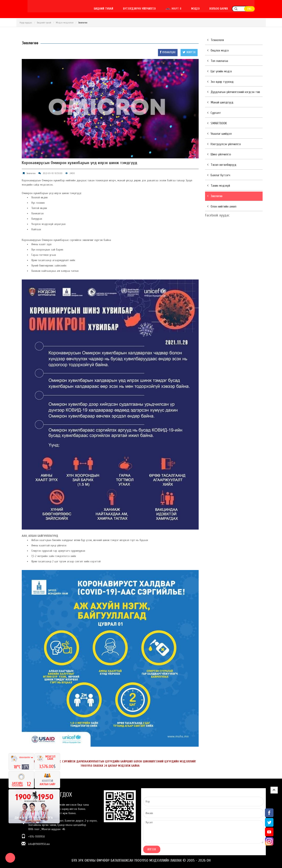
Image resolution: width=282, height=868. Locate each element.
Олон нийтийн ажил (222, 206)
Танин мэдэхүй (219, 186)
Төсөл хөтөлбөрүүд (222, 165)
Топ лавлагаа (218, 61)
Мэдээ (207, 9)
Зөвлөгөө (31, 173)
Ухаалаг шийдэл (219, 134)
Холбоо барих (230, 9)
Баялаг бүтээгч (219, 175)
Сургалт (214, 113)
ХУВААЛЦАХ (168, 52)
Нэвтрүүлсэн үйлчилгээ (224, 144)
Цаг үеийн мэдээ (220, 71)
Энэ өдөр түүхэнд (220, 82)
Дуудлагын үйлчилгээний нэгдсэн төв (234, 92)
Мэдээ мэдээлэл (65, 23)
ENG (261, 9)
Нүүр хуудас (26, 23)
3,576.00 (46, 766)
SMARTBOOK (217, 123)
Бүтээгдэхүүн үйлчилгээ (151, 9)
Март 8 (185, 9)
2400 (72, 173)
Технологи (215, 40)
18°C (18, 767)
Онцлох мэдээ (218, 50)
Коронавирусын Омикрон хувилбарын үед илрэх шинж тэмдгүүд (80, 163)
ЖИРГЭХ (189, 52)
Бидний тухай (115, 9)
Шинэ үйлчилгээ (219, 154)
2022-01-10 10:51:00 (53, 173)
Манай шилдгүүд (220, 102)
